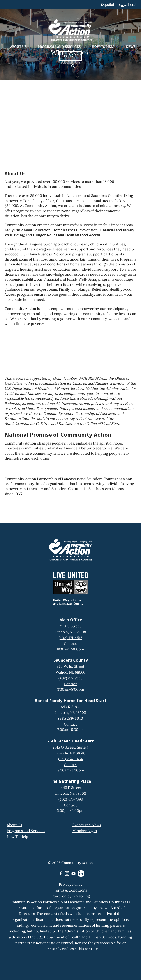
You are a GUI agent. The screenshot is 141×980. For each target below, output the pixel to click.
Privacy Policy (71, 884)
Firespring (81, 896)
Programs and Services (59, 47)
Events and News (87, 825)
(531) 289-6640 (71, 718)
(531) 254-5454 (70, 759)
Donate (70, 56)
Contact (70, 644)
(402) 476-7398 (71, 799)
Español (107, 5)
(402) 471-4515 (70, 638)
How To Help (17, 837)
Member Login (85, 831)
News (131, 47)
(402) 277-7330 (70, 678)
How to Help (103, 47)
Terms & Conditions (70, 890)
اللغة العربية (128, 5)
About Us (18, 47)
